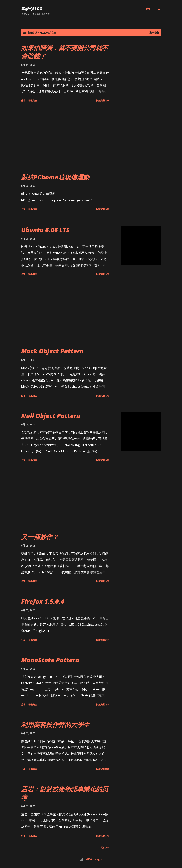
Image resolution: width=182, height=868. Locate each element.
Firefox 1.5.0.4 (43, 601)
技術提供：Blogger (91, 859)
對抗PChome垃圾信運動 (55, 177)
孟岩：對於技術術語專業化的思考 (65, 793)
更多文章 (105, 847)
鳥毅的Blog (32, 9)
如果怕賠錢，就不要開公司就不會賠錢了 (65, 52)
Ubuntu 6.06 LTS (45, 230)
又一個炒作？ (40, 537)
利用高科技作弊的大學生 (55, 725)
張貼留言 (33, 100)
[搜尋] (148, 9)
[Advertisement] (74, 138)
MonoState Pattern (50, 660)
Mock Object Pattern (52, 351)
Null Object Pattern (51, 416)
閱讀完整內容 (103, 100)
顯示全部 (154, 33)
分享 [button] (23, 100)
